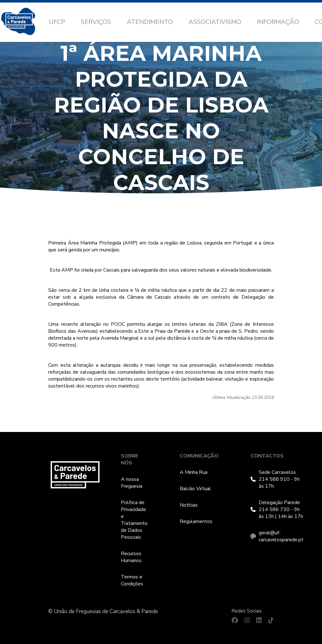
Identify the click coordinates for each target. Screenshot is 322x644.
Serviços (96, 22)
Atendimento (150, 22)
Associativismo (215, 22)
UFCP (57, 22)
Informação (278, 22)
